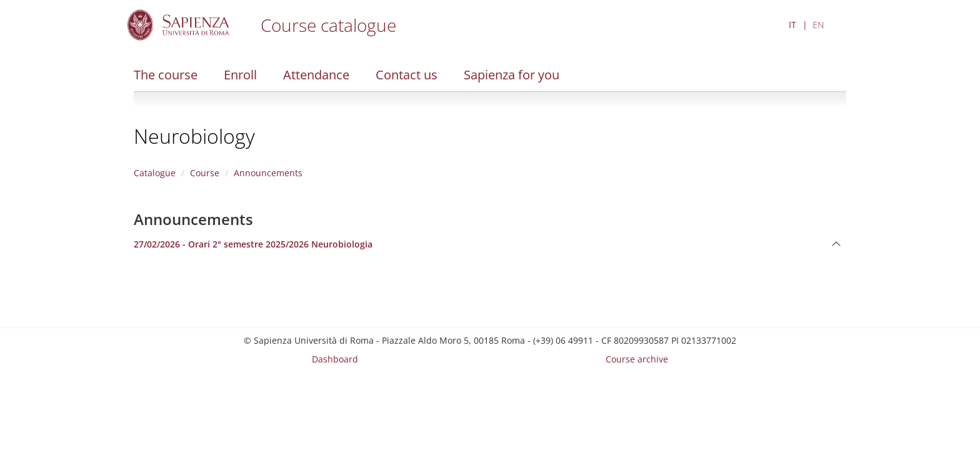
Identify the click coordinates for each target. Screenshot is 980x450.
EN (818, 25)
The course (166, 75)
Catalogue (155, 173)
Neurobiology (194, 136)
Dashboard (335, 359)
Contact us (407, 75)
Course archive (637, 359)
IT (792, 25)
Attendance (316, 75)
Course (205, 173)
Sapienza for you (512, 75)
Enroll (240, 75)
